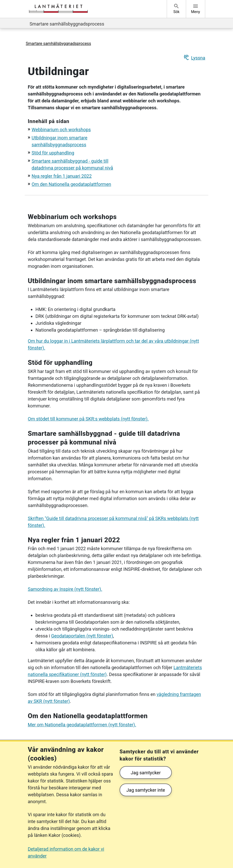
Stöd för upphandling (53, 153)
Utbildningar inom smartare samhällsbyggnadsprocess (112, 281)
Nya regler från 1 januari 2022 (62, 176)
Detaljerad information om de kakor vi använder (66, 852)
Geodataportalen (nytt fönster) (82, 636)
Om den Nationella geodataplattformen (71, 184)
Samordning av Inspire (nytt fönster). (65, 589)
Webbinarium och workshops (61, 130)
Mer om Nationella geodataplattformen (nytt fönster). (82, 725)
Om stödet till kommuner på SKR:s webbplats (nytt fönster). (88, 419)
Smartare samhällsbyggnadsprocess (67, 24)
